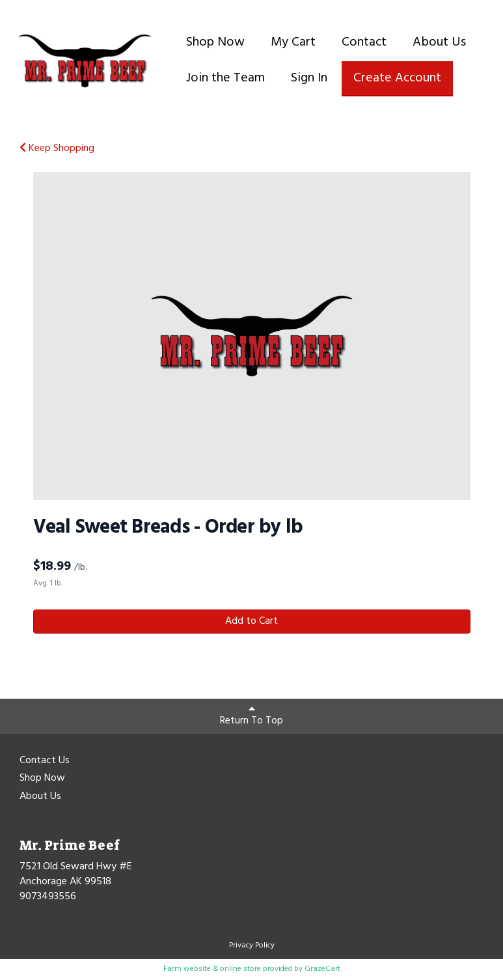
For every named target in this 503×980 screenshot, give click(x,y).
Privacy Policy (252, 945)
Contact (364, 42)
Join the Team (225, 78)
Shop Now (215, 42)
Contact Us (45, 761)
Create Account (397, 78)
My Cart (293, 42)
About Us (439, 42)
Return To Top (251, 716)
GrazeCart (322, 969)
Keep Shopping (57, 148)
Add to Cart (251, 621)
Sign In (309, 78)
